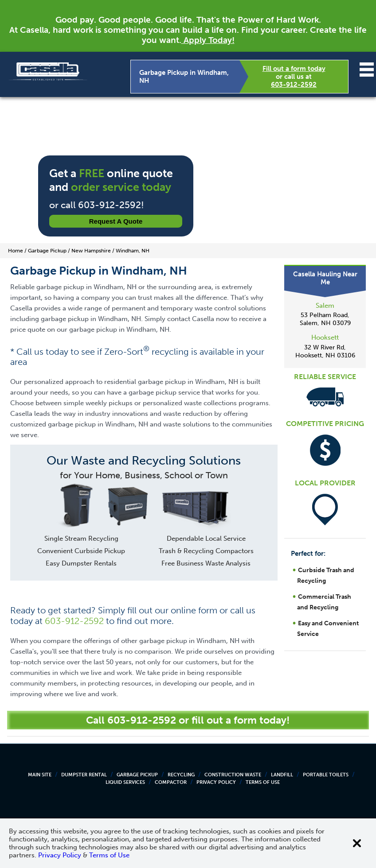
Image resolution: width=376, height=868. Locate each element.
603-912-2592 (294, 85)
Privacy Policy (216, 782)
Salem (325, 306)
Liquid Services (125, 782)
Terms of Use (263, 782)
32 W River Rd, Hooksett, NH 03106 (325, 351)
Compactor (171, 782)
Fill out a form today (294, 69)
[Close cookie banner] (357, 843)
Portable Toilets (326, 775)
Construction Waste (233, 775)
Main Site (40, 775)
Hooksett (325, 337)
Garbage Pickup (137, 775)
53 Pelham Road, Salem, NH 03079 (325, 319)
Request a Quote (116, 221)
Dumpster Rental (84, 775)
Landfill (282, 775)
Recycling (181, 775)
